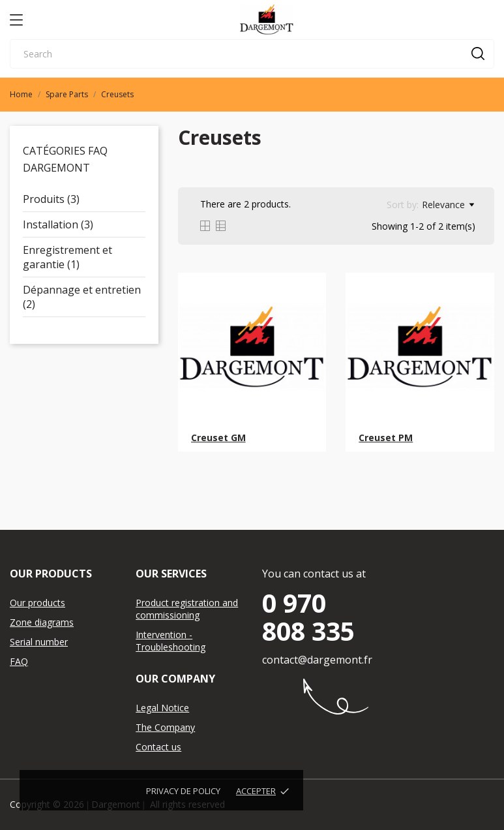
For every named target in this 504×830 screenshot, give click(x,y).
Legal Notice (162, 708)
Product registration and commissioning (187, 609)
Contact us (158, 747)
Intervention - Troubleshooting (170, 641)
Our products (37, 603)
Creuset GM (218, 438)
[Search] (252, 54)
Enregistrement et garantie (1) (67, 257)
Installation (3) (58, 224)
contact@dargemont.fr (317, 660)
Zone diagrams (42, 622)
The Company (165, 727)
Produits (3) (51, 199)
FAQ (19, 661)
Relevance (448, 205)
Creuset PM (386, 438)
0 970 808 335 (308, 617)
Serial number (39, 642)
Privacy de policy (183, 791)
